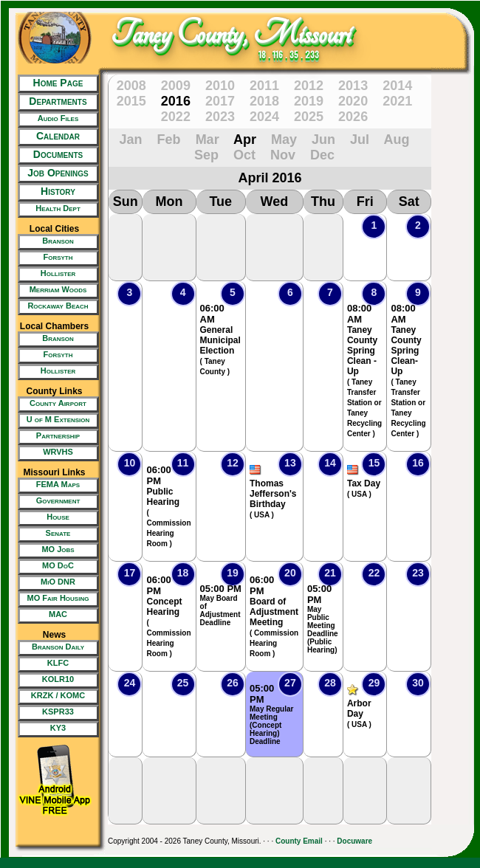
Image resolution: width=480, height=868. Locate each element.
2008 (131, 86)
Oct (244, 155)
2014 (397, 86)
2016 (176, 101)
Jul (360, 139)
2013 (353, 86)
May (284, 139)
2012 (309, 86)
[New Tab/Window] (54, 120)
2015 (131, 101)
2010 (220, 86)
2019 (309, 101)
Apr (245, 139)
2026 (353, 117)
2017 (220, 101)
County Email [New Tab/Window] (299, 841)
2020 (353, 101)
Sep (206, 155)
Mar (208, 139)
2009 (176, 86)
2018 (264, 101)
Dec (322, 155)
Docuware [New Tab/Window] (354, 841)
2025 (309, 117)
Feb (169, 139)
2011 (264, 86)
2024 (264, 117)
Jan (131, 139)
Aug (396, 139)
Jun (323, 139)
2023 (220, 117)
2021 (397, 101)
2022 (176, 117)
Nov (283, 155)
